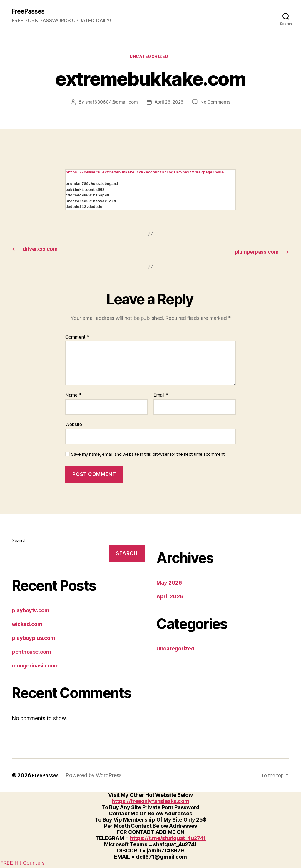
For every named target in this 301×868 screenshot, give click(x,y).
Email (161, 397)
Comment (77, 339)
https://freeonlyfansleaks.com (150, 803)
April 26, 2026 (169, 105)
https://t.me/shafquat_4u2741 (168, 840)
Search (19, 542)
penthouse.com (31, 653)
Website (74, 426)
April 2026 (170, 599)
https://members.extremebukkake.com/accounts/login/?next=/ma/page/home (145, 175)
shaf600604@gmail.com (110, 105)
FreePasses (31, 12)
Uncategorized (150, 59)
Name (73, 397)
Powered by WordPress (97, 777)
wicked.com (27, 626)
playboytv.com (30, 612)
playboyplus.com (33, 640)
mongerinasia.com (35, 667)
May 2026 (169, 585)
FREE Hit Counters (22, 865)
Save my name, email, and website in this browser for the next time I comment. (148, 456)
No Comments (217, 105)
